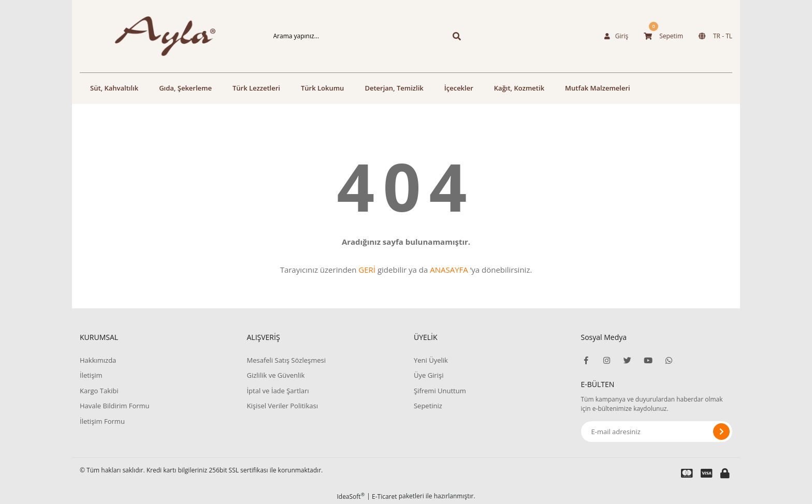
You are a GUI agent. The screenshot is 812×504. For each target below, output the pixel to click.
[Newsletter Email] (657, 432)
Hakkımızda (98, 360)
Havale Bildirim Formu (115, 406)
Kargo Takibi (99, 391)
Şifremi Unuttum (440, 391)
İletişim (91, 375)
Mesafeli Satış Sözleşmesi (286, 360)
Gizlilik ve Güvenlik (275, 375)
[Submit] (721, 432)
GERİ (367, 270)
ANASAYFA (449, 270)
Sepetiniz (428, 406)
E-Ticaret (385, 496)
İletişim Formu (102, 421)
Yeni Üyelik (431, 360)
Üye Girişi (429, 375)
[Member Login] (616, 36)
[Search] (351, 36)
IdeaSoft (351, 496)
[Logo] (155, 36)
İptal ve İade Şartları (278, 391)
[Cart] (663, 36)
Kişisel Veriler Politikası (282, 406)
